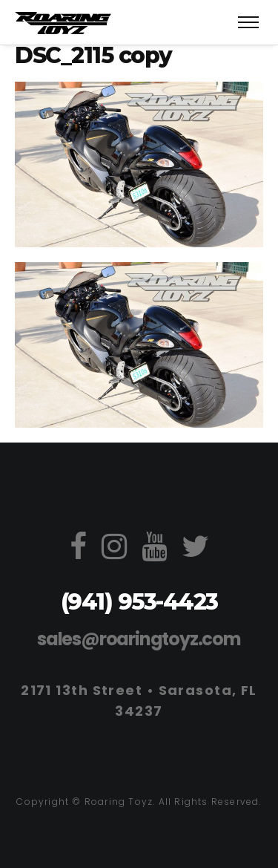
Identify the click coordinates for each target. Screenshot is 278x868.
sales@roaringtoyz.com (139, 639)
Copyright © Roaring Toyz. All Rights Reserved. (139, 802)
